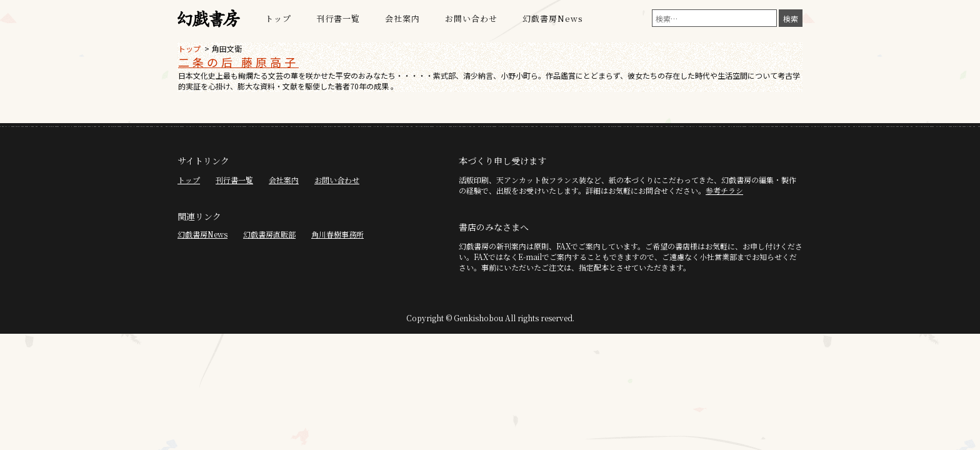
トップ (278, 18)
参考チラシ (724, 190)
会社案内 (402, 18)
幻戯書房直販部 (269, 234)
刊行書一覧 (338, 18)
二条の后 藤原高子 (238, 62)
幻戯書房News (553, 18)
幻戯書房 (209, 19)
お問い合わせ (471, 18)
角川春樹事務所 (337, 234)
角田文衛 (227, 48)
